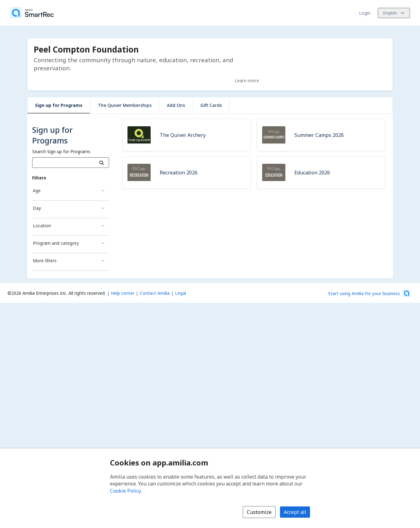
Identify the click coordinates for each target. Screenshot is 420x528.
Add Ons (176, 105)
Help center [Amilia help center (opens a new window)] (123, 293)
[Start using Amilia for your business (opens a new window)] (369, 293)
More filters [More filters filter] (45, 261)
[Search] (102, 163)
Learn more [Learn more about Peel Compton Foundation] (247, 80)
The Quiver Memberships (125, 105)
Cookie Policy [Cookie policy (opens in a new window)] (125, 491)
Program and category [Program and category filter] (56, 243)
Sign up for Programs (59, 105)
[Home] (32, 13)
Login (365, 13)
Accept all (295, 512)
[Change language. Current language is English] (394, 13)
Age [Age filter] (37, 191)
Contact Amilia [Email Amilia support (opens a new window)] (155, 293)
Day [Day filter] (37, 208)
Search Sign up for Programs (61, 151)
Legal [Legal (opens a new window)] (180, 293)
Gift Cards (211, 105)
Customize (259, 512)
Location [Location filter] (42, 226)
